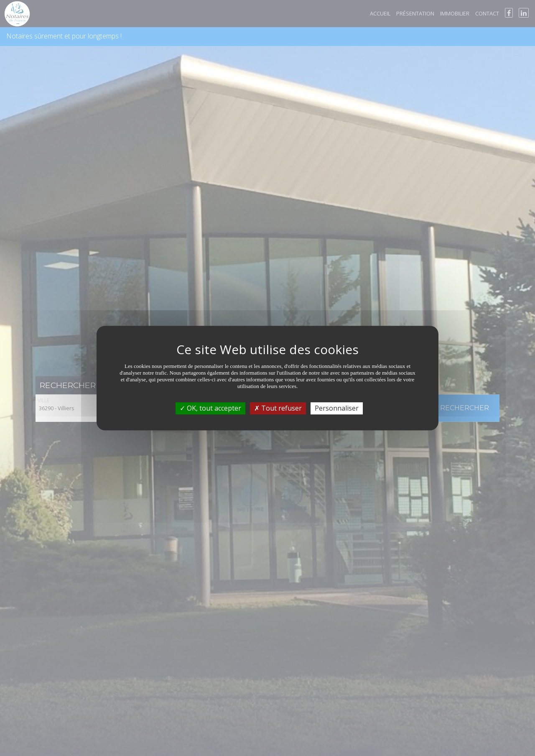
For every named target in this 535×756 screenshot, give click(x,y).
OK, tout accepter (210, 408)
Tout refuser (278, 408)
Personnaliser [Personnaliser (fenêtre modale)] (337, 408)
